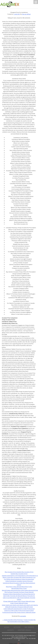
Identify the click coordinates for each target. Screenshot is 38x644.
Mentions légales (24, 630)
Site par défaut (26, 14)
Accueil (7, 627)
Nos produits (29, 627)
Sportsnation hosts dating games (20, 622)
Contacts (10, 630)
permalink (23, 616)
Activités (17, 627)
